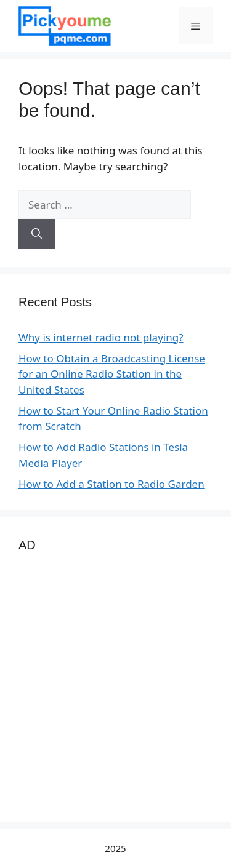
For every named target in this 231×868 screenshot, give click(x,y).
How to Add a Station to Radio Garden (111, 484)
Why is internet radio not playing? (101, 337)
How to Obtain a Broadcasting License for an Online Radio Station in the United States (112, 374)
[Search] (37, 234)
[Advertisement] (115, 688)
